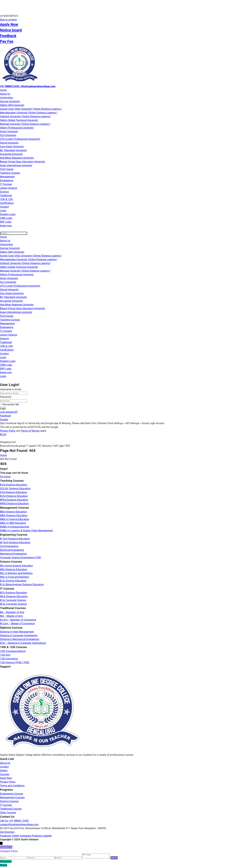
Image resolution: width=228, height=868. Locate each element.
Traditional (6, 196)
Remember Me (9, 404)
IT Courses (6, 184)
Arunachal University (11, 154)
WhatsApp (6, 862)
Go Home (5, 477)
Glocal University (9, 143)
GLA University (8, 135)
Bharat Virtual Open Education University (23, 162)
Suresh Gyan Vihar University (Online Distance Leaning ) (31, 109)
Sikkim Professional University (17, 128)
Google (4, 419)
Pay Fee (7, 41)
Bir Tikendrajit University (13, 150)
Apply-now (6, 226)
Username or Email (11, 389)
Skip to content (8, 20)
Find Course (7, 169)
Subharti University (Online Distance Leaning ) (25, 116)
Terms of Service (30, 431)
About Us (5, 94)
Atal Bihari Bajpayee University (17, 158)
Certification (7, 203)
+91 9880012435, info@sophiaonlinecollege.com (28, 86)
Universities (7, 98)
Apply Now (9, 24)
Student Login (8, 214)
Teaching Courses (10, 173)
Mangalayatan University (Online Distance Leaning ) (29, 113)
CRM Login (6, 218)
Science (4, 192)
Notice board (11, 30)
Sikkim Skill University (12, 105)
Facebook (5, 416)
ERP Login (6, 222)
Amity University (9, 132)
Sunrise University (10, 101)
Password (6, 397)
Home (3, 90)
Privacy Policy (8, 431)
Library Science (8, 188)
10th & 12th (6, 199)
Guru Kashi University (12, 147)
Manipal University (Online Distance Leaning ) (25, 124)
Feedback (8, 36)
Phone (4, 866)
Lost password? (9, 412)
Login (3, 211)
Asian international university (16, 165)
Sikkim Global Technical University (19, 120)
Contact (4, 207)
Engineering (7, 180)
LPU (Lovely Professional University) (20, 139)
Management (7, 177)
